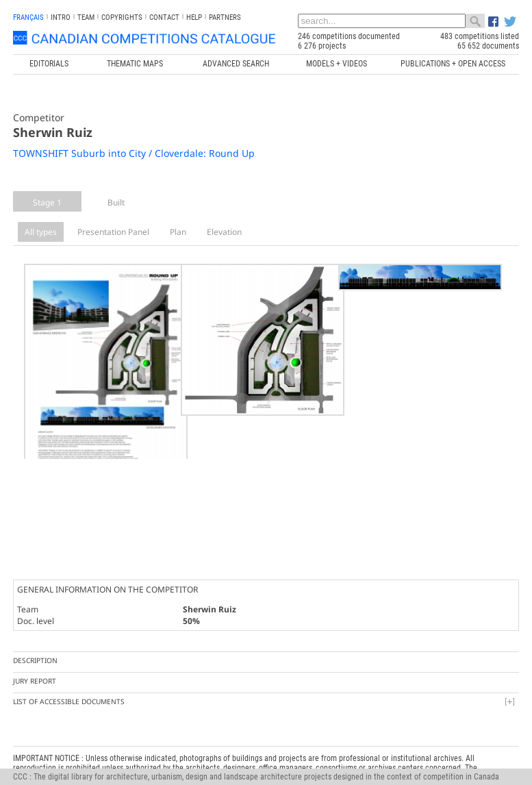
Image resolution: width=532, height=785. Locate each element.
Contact (164, 17)
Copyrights (122, 17)
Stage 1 (47, 202)
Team (86, 17)
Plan (178, 232)
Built (116, 202)
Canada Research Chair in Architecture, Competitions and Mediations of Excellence (216, 743)
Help (194, 17)
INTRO (61, 17)
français (28, 17)
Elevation (224, 232)
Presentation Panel (113, 232)
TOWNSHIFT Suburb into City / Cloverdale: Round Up (134, 153)
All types (41, 232)
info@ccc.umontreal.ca (52, 762)
